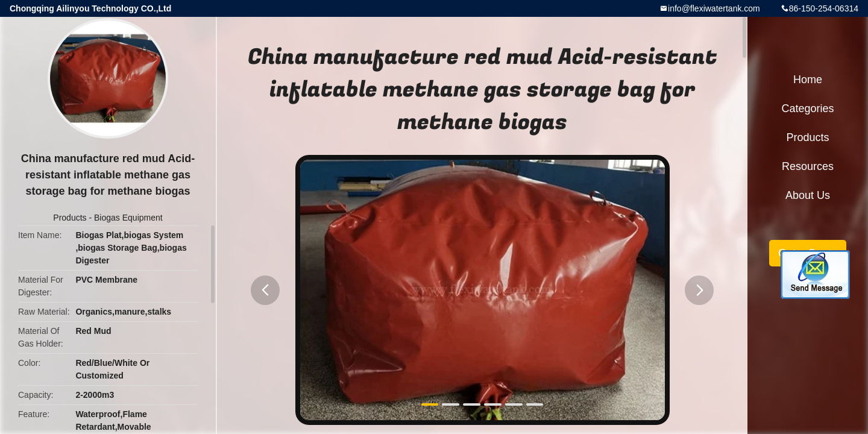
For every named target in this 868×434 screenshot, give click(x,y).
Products (70, 218)
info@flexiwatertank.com (714, 8)
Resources (808, 166)
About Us (808, 195)
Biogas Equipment (128, 218)
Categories (807, 108)
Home (808, 80)
